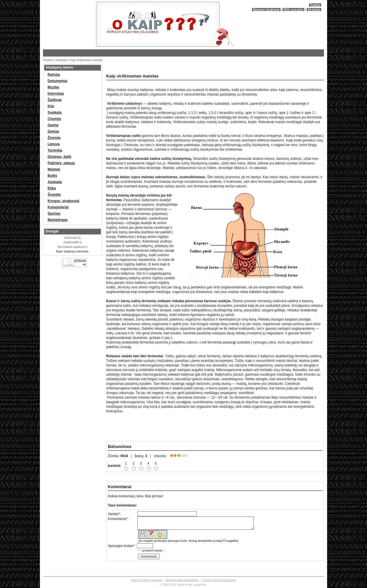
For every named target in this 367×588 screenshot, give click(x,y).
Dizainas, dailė (59, 157)
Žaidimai (55, 100)
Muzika (53, 87)
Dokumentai (57, 81)
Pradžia (315, 5)
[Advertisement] (172, 67)
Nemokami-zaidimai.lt (72, 247)
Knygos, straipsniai (64, 201)
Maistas (54, 169)
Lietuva (54, 144)
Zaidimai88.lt (72, 242)
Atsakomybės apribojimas (182, 580)
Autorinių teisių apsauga (147, 580)
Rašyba (54, 75)
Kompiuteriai (58, 207)
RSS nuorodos (293, 10)
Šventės (54, 195)
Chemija (54, 119)
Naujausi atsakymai (266, 10)
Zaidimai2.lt (72, 238)
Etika (52, 188)
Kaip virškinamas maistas (86, 60)
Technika (55, 150)
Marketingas (58, 220)
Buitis (52, 176)
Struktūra (314, 10)
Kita (51, 106)
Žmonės (54, 138)
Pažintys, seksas (61, 163)
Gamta (53, 125)
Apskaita (55, 182)
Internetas (56, 94)
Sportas (54, 214)
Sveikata (61, 60)
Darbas (53, 131)
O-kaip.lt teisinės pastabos (219, 580)
